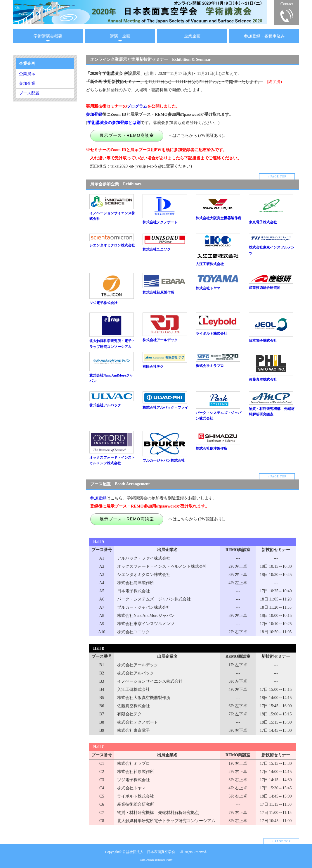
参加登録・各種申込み (264, 36)
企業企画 (192, 36)
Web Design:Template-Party (156, 860)
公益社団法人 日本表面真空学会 (149, 852)
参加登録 (94, 114)
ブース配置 (29, 93)
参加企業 (27, 83)
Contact (287, 4)
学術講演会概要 (48, 36)
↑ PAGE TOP (277, 176)
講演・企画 (120, 36)
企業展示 (27, 74)
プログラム (137, 106)
